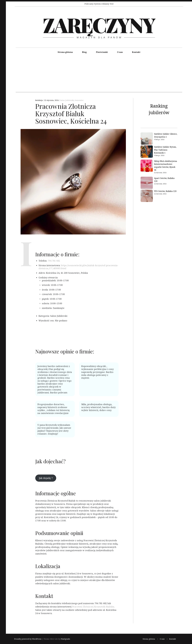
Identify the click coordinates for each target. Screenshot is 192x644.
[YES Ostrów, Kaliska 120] (147, 196)
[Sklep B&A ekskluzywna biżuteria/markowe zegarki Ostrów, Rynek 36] (147, 166)
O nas (120, 52)
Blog (84, 52)
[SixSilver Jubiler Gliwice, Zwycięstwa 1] (147, 139)
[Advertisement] (99, 75)
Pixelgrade (65, 639)
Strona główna (65, 52)
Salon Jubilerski (67, 100)
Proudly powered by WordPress (28, 639)
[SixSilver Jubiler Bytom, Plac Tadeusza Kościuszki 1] (147, 152)
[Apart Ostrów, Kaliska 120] (147, 183)
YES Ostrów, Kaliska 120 (165, 191)
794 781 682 (54, 261)
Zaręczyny (99, 25)
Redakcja (39, 100)
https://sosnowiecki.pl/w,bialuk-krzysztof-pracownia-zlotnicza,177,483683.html (78, 267)
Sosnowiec (79, 100)
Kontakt (136, 52)
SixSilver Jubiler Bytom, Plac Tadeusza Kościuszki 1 (165, 150)
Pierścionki (102, 52)
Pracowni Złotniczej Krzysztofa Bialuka (93, 607)
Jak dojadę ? (46, 478)
